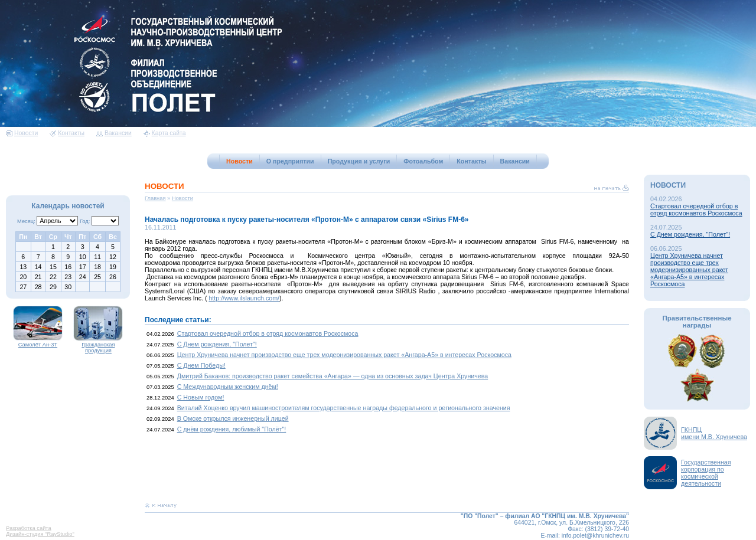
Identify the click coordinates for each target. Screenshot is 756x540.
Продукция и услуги (359, 161)
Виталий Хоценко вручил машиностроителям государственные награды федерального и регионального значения (344, 408)
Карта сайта (165, 133)
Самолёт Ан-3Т (38, 342)
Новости (22, 133)
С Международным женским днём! (228, 387)
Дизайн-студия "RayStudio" (40, 534)
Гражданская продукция (98, 345)
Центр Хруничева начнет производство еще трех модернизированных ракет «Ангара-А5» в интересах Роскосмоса (344, 355)
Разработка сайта (29, 528)
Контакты (67, 133)
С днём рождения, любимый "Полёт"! (232, 429)
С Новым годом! (201, 397)
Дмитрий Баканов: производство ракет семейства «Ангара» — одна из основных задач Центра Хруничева (333, 376)
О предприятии (290, 161)
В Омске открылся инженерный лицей (233, 418)
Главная (155, 198)
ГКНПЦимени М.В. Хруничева (714, 433)
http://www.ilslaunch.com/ (244, 298)
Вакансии (114, 133)
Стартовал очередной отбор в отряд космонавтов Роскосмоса (268, 333)
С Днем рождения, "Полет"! (217, 344)
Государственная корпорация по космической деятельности (706, 473)
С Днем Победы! (201, 365)
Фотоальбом (423, 161)
